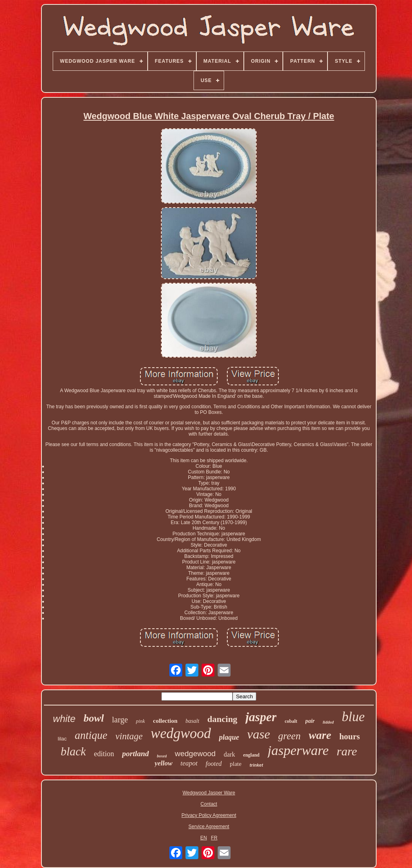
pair (310, 721)
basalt (192, 721)
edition (104, 754)
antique (91, 735)
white (64, 719)
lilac (62, 739)
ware (320, 735)
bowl (94, 718)
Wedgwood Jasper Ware (209, 793)
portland (135, 754)
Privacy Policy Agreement (209, 815)
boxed (162, 756)
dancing (222, 719)
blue (353, 717)
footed (214, 764)
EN (204, 838)
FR (214, 838)
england (251, 755)
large (120, 720)
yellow (163, 763)
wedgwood (181, 733)
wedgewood (195, 754)
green (289, 736)
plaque (229, 737)
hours (349, 736)
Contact (209, 804)
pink (140, 721)
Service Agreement (209, 827)
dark (229, 754)
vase (259, 734)
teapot (189, 763)
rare (347, 751)
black (73, 751)
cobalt (291, 721)
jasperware (298, 750)
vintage (129, 736)
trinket (256, 765)
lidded (328, 722)
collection (165, 721)
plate (236, 764)
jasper (261, 717)
